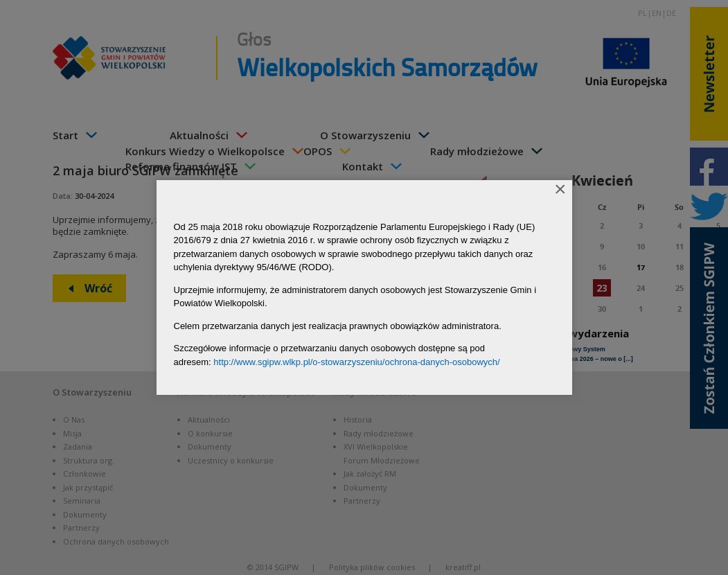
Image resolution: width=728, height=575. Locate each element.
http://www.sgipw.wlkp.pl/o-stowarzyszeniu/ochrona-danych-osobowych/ (356, 362)
